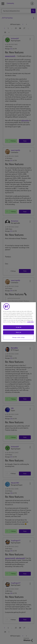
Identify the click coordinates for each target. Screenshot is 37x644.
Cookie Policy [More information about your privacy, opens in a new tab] (30, 322)
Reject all (18, 332)
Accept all (18, 327)
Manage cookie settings (18, 337)
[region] (18, 322)
